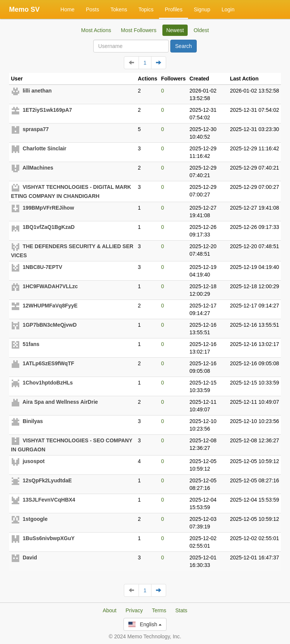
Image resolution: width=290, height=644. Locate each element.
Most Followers (139, 30)
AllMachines (38, 168)
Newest (175, 30)
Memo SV (24, 9)
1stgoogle (35, 519)
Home (67, 9)
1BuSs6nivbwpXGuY (49, 538)
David (30, 558)
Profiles (174, 9)
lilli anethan (37, 91)
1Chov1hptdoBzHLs (48, 383)
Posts (92, 9)
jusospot (34, 461)
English (145, 624)
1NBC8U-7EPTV (42, 267)
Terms (159, 610)
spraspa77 (36, 129)
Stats (181, 610)
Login (228, 9)
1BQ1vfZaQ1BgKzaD (49, 227)
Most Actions (96, 30)
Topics (146, 9)
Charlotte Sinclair (45, 148)
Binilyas (33, 421)
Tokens (119, 9)
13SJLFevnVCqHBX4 (49, 500)
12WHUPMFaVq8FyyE (50, 306)
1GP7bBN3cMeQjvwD (50, 325)
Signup (202, 9)
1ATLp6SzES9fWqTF (49, 363)
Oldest (201, 30)
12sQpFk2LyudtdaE (47, 480)
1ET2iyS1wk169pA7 (47, 110)
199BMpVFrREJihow (48, 208)
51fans (31, 344)
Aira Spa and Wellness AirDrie (60, 402)
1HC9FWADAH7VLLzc (50, 286)
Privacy (134, 610)
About (110, 610)
